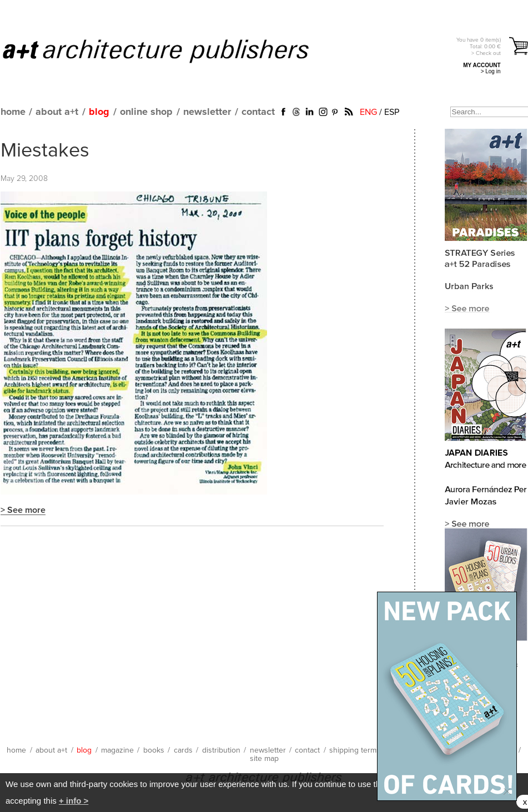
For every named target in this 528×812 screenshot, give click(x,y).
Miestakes (45, 151)
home (13, 112)
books (154, 750)
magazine (117, 750)
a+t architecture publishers (170, 51)
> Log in (491, 71)
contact (258, 112)
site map (264, 759)
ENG (368, 112)
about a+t (57, 112)
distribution (221, 750)
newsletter (207, 112)
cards (183, 750)
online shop (146, 112)
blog (99, 112)
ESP (392, 112)
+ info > (74, 801)
